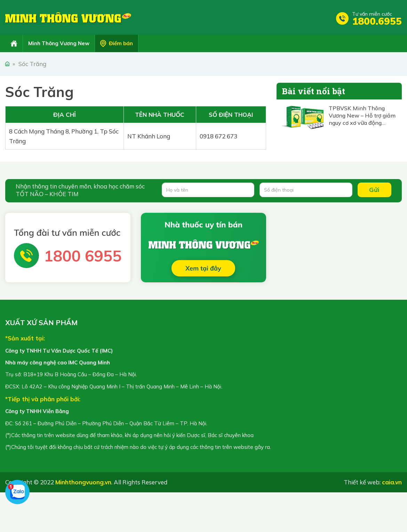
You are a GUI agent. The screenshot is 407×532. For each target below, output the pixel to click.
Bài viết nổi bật (313, 91)
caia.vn (392, 482)
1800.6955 (377, 21)
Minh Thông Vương (68, 17)
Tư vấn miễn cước (372, 14)
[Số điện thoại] (306, 190)
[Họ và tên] (208, 190)
